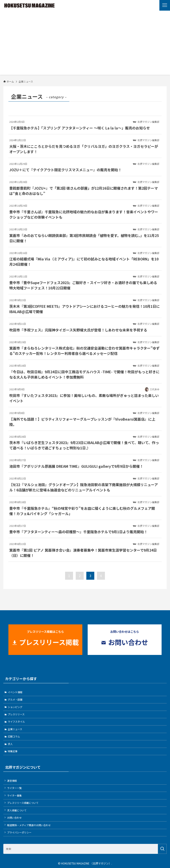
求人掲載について (17, 810)
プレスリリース (16, 714)
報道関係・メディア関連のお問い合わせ (29, 825)
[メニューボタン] (165, 5)
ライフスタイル (16, 722)
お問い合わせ (14, 818)
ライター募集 (14, 795)
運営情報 (12, 781)
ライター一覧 (14, 788)
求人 (10, 744)
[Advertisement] (85, 44)
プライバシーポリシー (19, 832)
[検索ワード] (85, 849)
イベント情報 (15, 692)
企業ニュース (15, 729)
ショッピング (15, 707)
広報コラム (14, 736)
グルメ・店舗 (15, 699)
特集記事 (13, 751)
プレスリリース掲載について (23, 803)
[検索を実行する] (162, 849)
